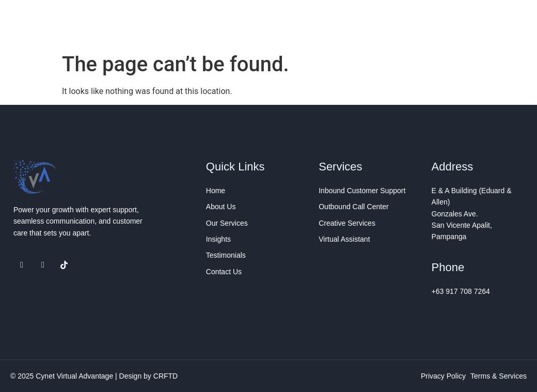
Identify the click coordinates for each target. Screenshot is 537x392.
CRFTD (165, 376)
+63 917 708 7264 (461, 291)
